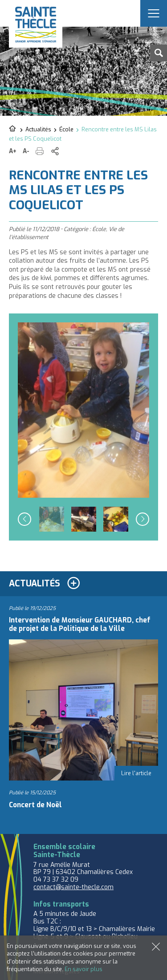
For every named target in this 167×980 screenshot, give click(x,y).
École (66, 129)
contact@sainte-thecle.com (73, 887)
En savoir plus (83, 969)
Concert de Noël (35, 805)
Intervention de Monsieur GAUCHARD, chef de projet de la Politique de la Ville (80, 624)
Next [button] (143, 519)
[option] (83, 410)
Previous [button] (24, 519)
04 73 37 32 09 (56, 880)
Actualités (38, 129)
